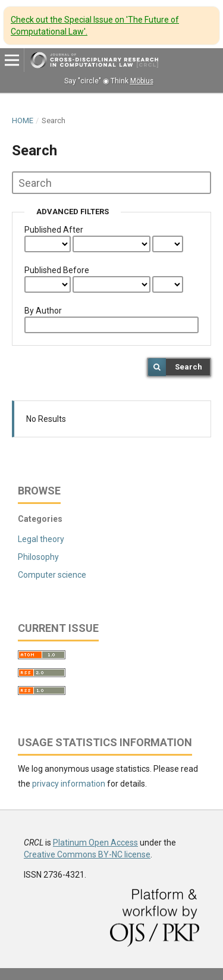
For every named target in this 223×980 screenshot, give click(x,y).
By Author (43, 311)
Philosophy (38, 557)
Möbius (142, 81)
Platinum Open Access (95, 843)
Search (189, 367)
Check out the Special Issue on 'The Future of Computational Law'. (95, 26)
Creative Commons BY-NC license (87, 854)
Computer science (52, 575)
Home (23, 120)
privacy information (69, 784)
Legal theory (41, 539)
